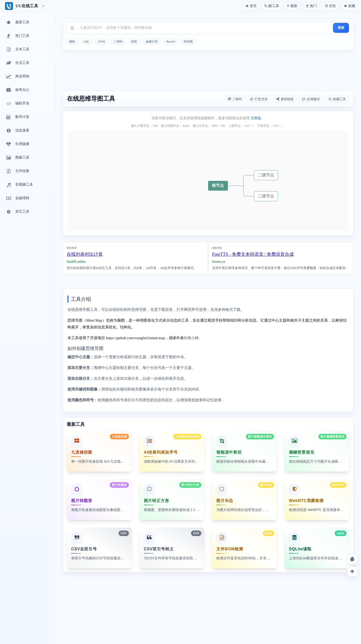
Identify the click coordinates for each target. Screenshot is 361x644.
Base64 (171, 42)
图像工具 (17, 158)
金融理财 (17, 198)
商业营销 (17, 77)
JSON (102, 42)
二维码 (118, 42)
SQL (87, 42)
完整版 (256, 118)
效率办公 (17, 90)
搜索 (341, 28)
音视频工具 (19, 185)
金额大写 (152, 42)
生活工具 (17, 63)
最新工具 (17, 23)
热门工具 (17, 36)
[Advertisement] (208, 71)
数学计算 (17, 117)
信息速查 (17, 131)
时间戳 (188, 42)
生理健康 (17, 144)
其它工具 (17, 212)
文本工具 (17, 50)
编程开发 (17, 104)
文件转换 (17, 171)
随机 (72, 42)
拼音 (134, 42)
